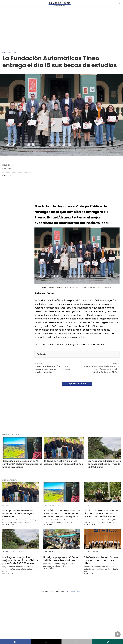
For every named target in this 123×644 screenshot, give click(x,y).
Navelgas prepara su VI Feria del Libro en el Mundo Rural (60, 559)
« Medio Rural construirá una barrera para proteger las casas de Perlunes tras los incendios (53, 369)
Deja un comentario (77, 384)
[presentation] (117, 456)
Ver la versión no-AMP (74, 591)
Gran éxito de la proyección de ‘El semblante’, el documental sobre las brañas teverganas (23, 464)
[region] (61, 28)
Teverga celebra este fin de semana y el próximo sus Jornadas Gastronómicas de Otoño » (101, 369)
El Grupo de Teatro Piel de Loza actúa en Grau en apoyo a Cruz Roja (64, 462)
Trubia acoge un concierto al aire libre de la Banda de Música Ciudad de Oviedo (101, 514)
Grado (14, 505)
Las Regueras (17, 552)
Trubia (95, 505)
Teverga (56, 505)
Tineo (14, 52)
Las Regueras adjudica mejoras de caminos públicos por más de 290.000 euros (20, 560)
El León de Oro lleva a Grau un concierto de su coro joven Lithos (101, 560)
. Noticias (6, 52)
